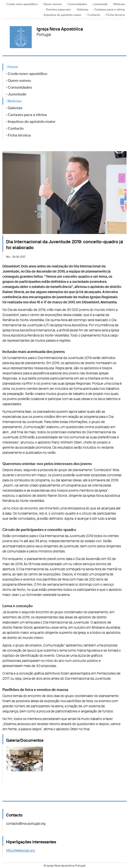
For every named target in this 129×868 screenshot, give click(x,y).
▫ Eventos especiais (58, 10)
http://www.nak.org (20, 850)
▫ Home (12, 67)
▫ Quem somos (52, 4)
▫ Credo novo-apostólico (21, 4)
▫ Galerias (82, 10)
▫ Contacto (93, 15)
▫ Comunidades (76, 4)
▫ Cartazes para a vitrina (109, 10)
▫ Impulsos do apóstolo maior (62, 15)
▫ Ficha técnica (115, 15)
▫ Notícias (118, 4)
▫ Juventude (99, 4)
